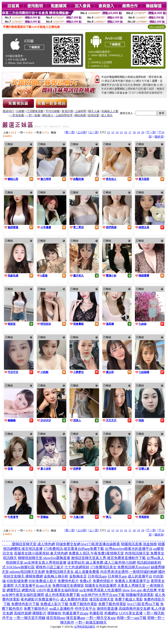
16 (126, 132)
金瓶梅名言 (78, 576)
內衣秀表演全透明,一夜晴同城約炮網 (129, 572)
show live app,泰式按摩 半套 (144, 590)
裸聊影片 (39, 613)
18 (134, 132)
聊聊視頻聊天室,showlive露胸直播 (44, 558)
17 (130, 132)
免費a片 (86, 581)
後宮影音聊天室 (102, 599)
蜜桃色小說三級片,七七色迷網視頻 (62, 567)
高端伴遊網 (23, 613)
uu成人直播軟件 (62, 609)
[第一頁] (70, 132)
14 (117, 132)
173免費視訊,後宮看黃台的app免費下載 (74, 549)
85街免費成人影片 (43, 581)
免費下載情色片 (36, 609)
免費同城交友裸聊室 (68, 586)
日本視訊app (97, 576)
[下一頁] (151, 132)
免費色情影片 (103, 581)
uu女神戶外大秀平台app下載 (103, 595)
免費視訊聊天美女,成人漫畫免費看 (73, 572)
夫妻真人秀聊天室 (131, 586)
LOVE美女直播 (131, 613)
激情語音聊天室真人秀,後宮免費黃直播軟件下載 (108, 558)
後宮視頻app (56, 618)
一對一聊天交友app (101, 618)
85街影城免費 (17, 581)
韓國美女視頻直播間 (101, 586)
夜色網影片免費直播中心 (40, 599)
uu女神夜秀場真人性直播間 (100, 590)
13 (113, 132)
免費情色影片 (68, 581)
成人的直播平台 (140, 576)
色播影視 (96, 613)
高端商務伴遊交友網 (134, 609)
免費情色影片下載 (25, 604)
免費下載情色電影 (83, 604)
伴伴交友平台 (85, 609)
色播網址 (111, 613)
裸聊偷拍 (54, 613)
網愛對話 (14, 590)
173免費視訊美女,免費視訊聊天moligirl (120, 567)
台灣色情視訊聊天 (85, 627)
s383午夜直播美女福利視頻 (57, 590)
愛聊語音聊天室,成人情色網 (33, 544)
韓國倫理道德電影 (140, 595)
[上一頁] (94, 132)
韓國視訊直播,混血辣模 (139, 544)
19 (139, 132)
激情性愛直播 (107, 609)
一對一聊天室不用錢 (29, 618)
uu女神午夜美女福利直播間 (23, 595)
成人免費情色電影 (74, 599)
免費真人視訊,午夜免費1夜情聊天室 (96, 553)
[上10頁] (82, 132)
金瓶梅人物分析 (56, 576)
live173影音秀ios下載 (143, 604)
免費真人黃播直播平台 (132, 581)
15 (121, 132)
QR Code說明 (157, 27)
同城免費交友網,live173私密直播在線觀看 (88, 544)
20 (143, 132)
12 (108, 132)
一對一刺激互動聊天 (91, 622)
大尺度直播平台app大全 (33, 586)
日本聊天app (117, 576)
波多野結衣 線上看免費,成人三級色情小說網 (102, 562)
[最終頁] (159, 137)
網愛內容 (29, 590)
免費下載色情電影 (112, 604)
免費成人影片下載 (54, 604)
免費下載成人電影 (129, 599)
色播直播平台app (75, 613)
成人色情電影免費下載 (62, 595)
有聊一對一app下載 (132, 618)
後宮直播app (76, 618)
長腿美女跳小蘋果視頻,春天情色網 (41, 553)
